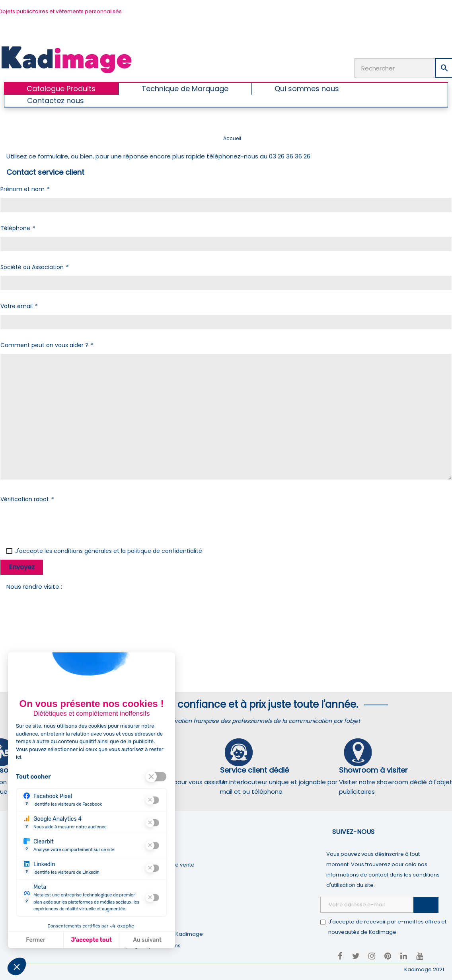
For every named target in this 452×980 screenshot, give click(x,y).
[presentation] (61, 523)
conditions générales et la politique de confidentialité (128, 551)
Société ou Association (34, 267)
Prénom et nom (25, 189)
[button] (17, 966)
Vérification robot (27, 499)
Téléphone (18, 228)
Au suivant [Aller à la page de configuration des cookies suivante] (147, 940)
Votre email (19, 306)
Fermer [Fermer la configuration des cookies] (36, 940)
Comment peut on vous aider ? (47, 345)
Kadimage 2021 (424, 969)
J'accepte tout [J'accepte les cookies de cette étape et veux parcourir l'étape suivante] (92, 940)
